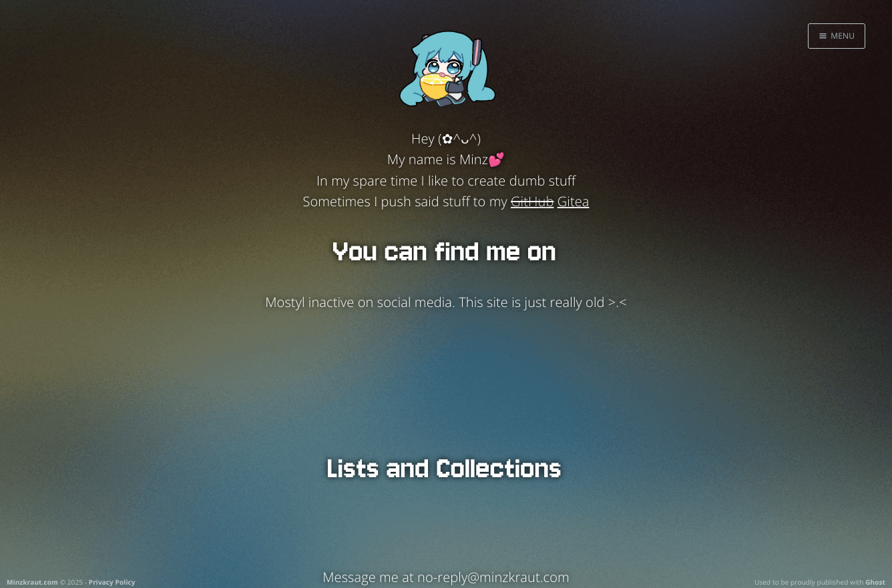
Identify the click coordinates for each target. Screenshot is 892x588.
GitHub (532, 201)
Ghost (875, 582)
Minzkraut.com (32, 582)
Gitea (574, 201)
